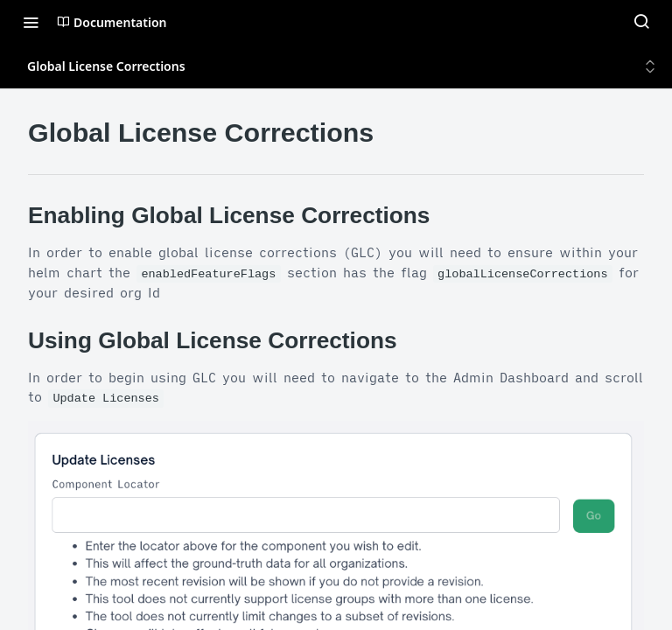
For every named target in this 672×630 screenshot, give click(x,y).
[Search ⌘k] (641, 22)
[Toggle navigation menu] (31, 22)
